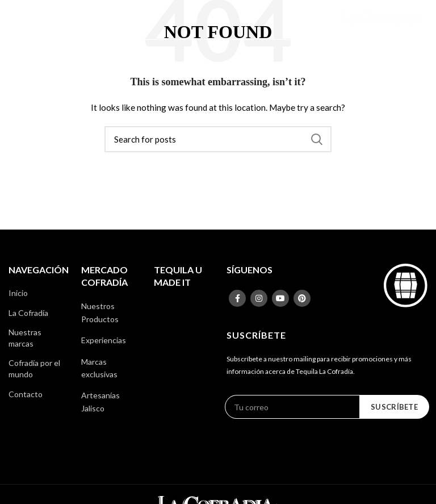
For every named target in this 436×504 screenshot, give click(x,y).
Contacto (26, 394)
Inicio (18, 293)
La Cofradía (28, 313)
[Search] (218, 139)
